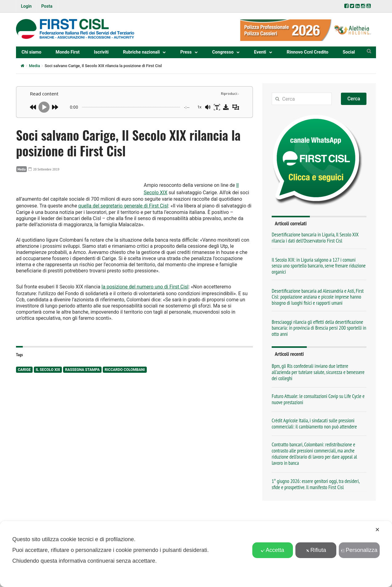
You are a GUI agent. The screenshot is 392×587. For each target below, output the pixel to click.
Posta (47, 6)
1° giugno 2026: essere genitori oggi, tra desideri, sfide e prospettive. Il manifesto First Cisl (316, 484)
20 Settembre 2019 (46, 169)
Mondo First (68, 52)
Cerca (354, 99)
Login (26, 6)
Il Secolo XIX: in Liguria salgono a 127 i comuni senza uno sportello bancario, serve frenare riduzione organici (319, 266)
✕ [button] (377, 530)
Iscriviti (101, 52)
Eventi (260, 52)
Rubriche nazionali (142, 52)
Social (349, 52)
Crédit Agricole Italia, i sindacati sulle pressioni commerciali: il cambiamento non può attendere (314, 424)
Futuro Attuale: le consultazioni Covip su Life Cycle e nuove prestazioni (318, 399)
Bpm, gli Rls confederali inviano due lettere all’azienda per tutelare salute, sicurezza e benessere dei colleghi (318, 372)
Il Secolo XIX (48, 403)
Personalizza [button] (359, 550)
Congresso (223, 52)
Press (186, 52)
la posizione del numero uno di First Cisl (145, 320)
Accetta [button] (272, 550)
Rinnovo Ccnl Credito (308, 52)
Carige (24, 403)
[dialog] (196, 554)
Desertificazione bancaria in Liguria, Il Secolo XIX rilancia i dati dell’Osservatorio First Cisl (315, 237)
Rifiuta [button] (316, 550)
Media (34, 66)
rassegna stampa (82, 403)
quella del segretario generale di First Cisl (198, 213)
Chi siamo (31, 52)
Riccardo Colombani (125, 403)
